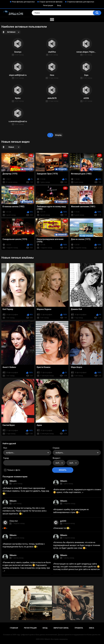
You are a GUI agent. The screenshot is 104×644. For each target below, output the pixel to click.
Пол (5, 448)
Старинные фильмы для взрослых (81, 2)
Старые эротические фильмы (51, 2)
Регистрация (48, 5)
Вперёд (58, 135)
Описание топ (62, 528)
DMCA (92, 628)
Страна (56, 448)
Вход (59, 5)
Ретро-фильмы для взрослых (23, 2)
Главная (14, 628)
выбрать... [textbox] (10, 453)
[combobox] (27, 453)
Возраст (56, 458)
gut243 (63, 521)
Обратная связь (61, 628)
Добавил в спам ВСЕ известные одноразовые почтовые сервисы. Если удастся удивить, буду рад (26, 491)
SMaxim (13, 481)
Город (6, 458)
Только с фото (14, 470)
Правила (79, 628)
